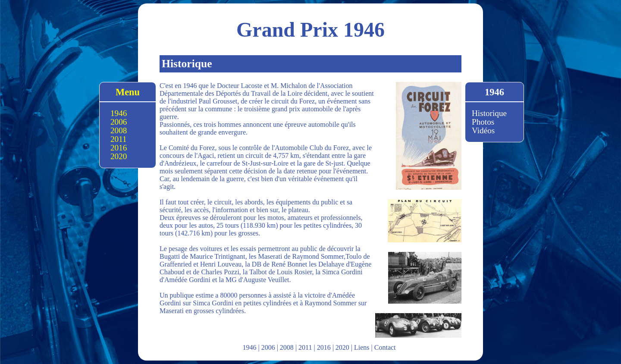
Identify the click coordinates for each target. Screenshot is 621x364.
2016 (119, 148)
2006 (119, 122)
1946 (119, 113)
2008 (119, 130)
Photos (483, 122)
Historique (489, 113)
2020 (119, 156)
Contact (385, 347)
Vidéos (483, 130)
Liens (362, 347)
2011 (119, 139)
